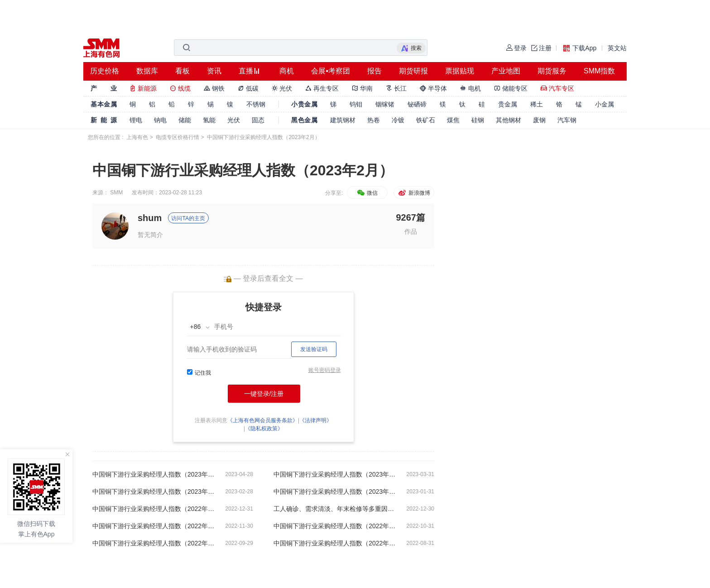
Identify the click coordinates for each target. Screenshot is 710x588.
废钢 (539, 120)
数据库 (147, 71)
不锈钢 (256, 104)
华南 (362, 88)
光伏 (282, 88)
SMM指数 (599, 71)
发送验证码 (314, 349)
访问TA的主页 (188, 218)
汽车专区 (557, 88)
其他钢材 (509, 120)
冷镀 (398, 120)
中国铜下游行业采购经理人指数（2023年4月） (154, 474)
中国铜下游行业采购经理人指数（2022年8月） (335, 543)
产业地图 (506, 71)
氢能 (209, 120)
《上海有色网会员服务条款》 (263, 420)
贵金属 (508, 104)
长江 (396, 88)
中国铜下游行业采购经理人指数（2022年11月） (154, 526)
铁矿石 (426, 120)
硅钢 (478, 120)
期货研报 (413, 71)
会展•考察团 (331, 71)
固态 (258, 120)
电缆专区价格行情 (177, 137)
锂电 (136, 120)
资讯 (214, 71)
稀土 (537, 104)
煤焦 (453, 120)
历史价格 (105, 71)
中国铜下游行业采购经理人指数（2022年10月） (335, 526)
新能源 (143, 88)
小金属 (604, 104)
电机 (470, 88)
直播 (246, 71)
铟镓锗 (385, 104)
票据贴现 (460, 71)
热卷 (374, 120)
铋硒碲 (417, 104)
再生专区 (322, 88)
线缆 (180, 88)
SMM (116, 193)
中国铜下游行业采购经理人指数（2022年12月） (154, 509)
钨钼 (356, 104)
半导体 (433, 88)
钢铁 (214, 88)
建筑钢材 (343, 120)
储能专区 (511, 88)
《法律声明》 (316, 420)
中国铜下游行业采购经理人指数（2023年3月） (335, 474)
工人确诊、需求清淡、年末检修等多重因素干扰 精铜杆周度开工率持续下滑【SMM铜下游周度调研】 (335, 509)
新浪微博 (414, 193)
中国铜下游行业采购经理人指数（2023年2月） (154, 492)
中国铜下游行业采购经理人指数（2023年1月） (335, 492)
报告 (374, 71)
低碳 (248, 88)
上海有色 (137, 137)
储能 (185, 120)
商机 (287, 71)
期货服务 (552, 71)
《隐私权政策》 (264, 429)
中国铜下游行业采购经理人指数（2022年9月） (154, 543)
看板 (182, 71)
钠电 (160, 120)
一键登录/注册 (264, 394)
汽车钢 (567, 120)
